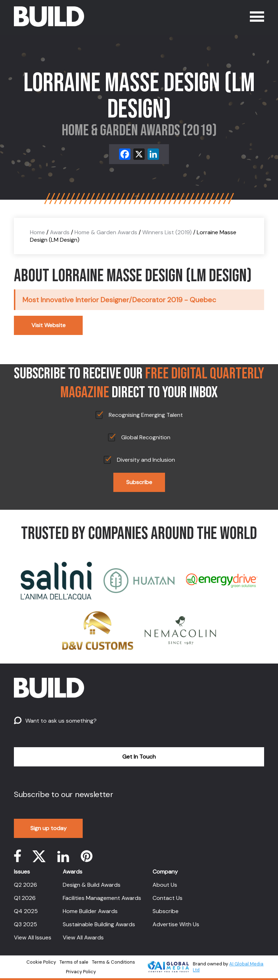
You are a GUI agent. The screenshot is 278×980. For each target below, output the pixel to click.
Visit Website (48, 325)
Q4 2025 (26, 911)
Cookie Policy (41, 962)
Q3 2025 (25, 924)
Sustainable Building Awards (99, 924)
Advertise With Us (176, 924)
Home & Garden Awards (106, 232)
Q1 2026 (25, 898)
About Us (165, 885)
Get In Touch (139, 757)
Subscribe (139, 482)
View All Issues (33, 937)
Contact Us (168, 898)
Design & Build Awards (92, 885)
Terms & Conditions (114, 962)
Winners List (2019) (167, 232)
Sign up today (48, 828)
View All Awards (83, 937)
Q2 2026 (25, 885)
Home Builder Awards (90, 911)
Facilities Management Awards (102, 898)
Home (37, 232)
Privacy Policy (81, 972)
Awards (60, 232)
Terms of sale (74, 962)
